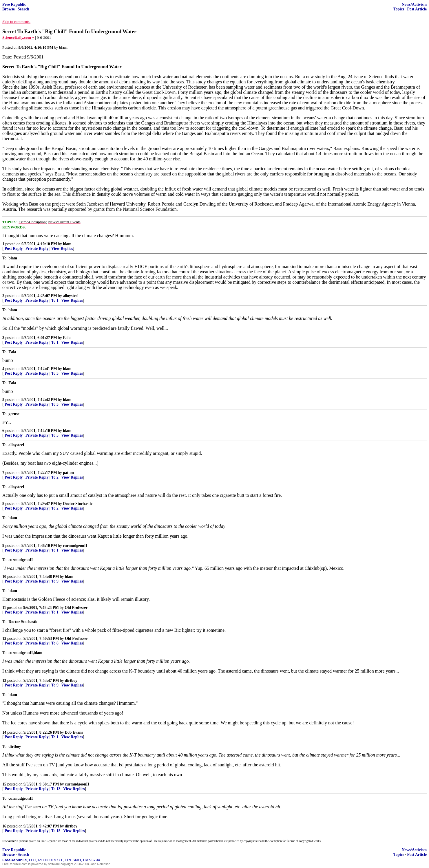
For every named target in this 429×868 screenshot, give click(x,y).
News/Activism (414, 4)
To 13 (56, 789)
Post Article (417, 9)
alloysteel (71, 296)
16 (4, 826)
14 (4, 732)
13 (4, 681)
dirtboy (71, 681)
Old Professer (76, 608)
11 (4, 608)
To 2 (55, 477)
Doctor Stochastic (78, 504)
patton (68, 473)
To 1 (55, 300)
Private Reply (37, 249)
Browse (9, 9)
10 (4, 577)
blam (67, 244)
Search (23, 9)
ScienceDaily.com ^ (18, 37)
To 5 (55, 435)
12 (4, 639)
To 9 (55, 581)
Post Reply (14, 249)
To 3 (55, 373)
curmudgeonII (75, 546)
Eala (67, 338)
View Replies (62, 249)
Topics (399, 9)
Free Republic (14, 4)
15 (4, 784)
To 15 (56, 831)
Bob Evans (74, 732)
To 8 (55, 643)
